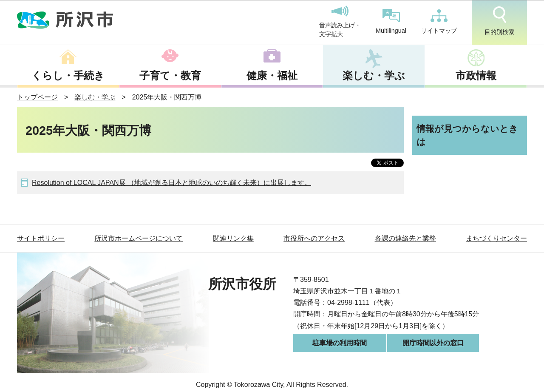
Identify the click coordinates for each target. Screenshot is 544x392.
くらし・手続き (68, 75)
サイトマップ (439, 22)
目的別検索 (499, 21)
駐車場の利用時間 (340, 343)
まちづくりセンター (496, 238)
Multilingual (391, 21)
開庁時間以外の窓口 (433, 343)
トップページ (37, 97)
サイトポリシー (41, 238)
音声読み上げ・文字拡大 (340, 22)
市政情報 (476, 75)
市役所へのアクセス (314, 238)
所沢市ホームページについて (139, 238)
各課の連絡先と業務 (405, 238)
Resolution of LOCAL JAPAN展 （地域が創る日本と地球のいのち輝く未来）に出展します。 (171, 183)
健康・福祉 (272, 75)
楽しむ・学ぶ (374, 75)
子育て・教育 (170, 75)
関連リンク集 (233, 238)
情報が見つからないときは (467, 135)
